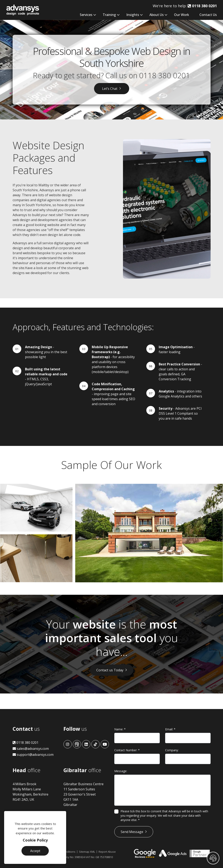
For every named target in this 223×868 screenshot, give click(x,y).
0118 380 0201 (165, 75)
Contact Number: (127, 750)
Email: (170, 729)
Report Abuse (107, 852)
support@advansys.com (33, 755)
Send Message (132, 832)
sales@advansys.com (31, 749)
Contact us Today (110, 670)
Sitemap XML (87, 852)
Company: (172, 750)
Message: (121, 771)
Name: (120, 729)
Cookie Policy (35, 840)
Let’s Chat (110, 89)
